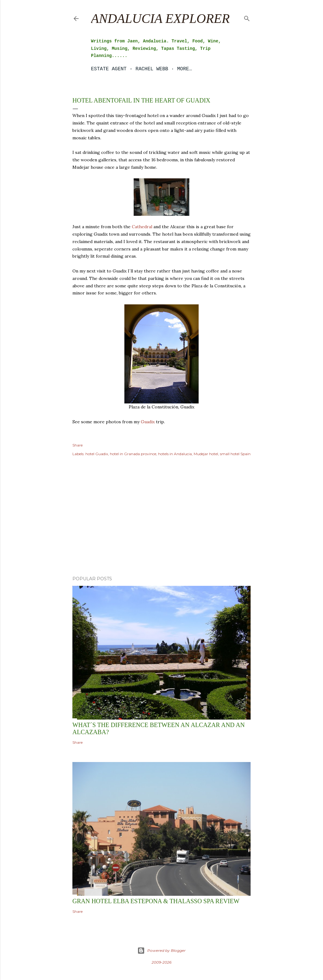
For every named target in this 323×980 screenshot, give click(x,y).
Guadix (148, 422)
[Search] (247, 17)
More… (184, 69)
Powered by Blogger (161, 951)
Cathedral (142, 227)
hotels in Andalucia (175, 454)
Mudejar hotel (206, 454)
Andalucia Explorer (160, 19)
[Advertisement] (161, 517)
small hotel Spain (235, 454)
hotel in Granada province (133, 454)
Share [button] (78, 445)
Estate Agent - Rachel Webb (130, 69)
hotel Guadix (97, 454)
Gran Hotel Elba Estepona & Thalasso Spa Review (156, 901)
